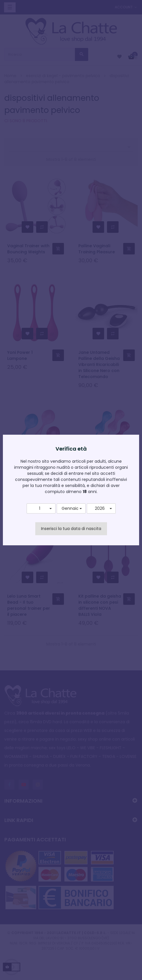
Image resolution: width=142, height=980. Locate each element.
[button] (41, 509)
